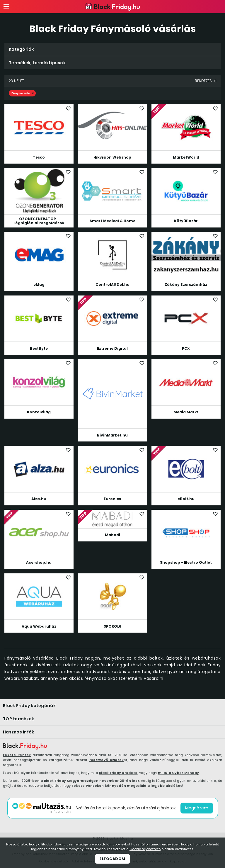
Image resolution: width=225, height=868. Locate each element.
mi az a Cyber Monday (178, 773)
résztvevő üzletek (106, 760)
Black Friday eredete (118, 773)
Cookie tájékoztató (145, 849)
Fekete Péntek (17, 755)
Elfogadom (112, 859)
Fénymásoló (21, 93)
